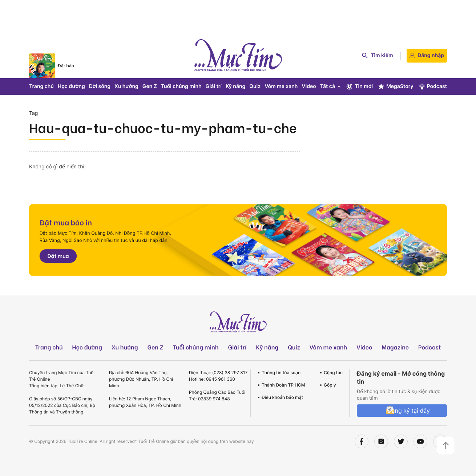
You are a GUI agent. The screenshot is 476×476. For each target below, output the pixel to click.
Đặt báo (66, 66)
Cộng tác (333, 373)
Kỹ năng (235, 86)
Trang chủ (41, 86)
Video (309, 86)
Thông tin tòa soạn (281, 373)
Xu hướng (126, 86)
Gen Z (150, 86)
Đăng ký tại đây (409, 411)
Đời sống (100, 86)
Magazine (396, 347)
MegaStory (396, 87)
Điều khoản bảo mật (282, 397)
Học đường (71, 86)
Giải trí (214, 86)
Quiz (255, 86)
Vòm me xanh (281, 86)
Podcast (433, 87)
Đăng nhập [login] (427, 55)
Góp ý (330, 385)
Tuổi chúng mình (181, 86)
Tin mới (359, 87)
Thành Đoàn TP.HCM (283, 385)
